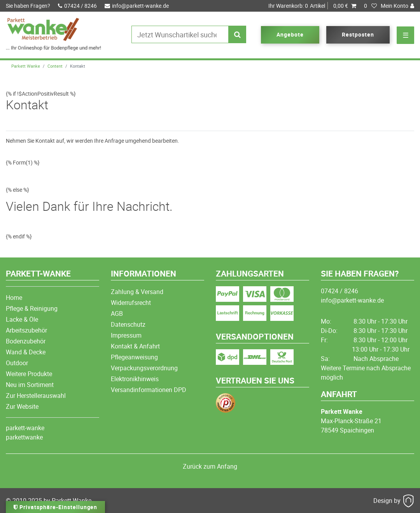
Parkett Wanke (26, 66)
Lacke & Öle (22, 319)
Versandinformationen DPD (149, 390)
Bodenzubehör (26, 341)
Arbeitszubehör (26, 330)
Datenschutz (128, 324)
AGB (117, 313)
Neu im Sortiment (30, 385)
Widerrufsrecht (131, 303)
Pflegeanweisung (134, 357)
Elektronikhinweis (135, 379)
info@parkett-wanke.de (137, 6)
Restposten (358, 34)
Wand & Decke (26, 352)
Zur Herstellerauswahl (36, 396)
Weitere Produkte (29, 374)
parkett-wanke (25, 428)
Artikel (312, 6)
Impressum (126, 335)
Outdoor (17, 363)
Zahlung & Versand (137, 292)
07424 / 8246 (77, 6)
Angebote (290, 34)
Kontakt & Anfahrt (135, 346)
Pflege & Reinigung (32, 308)
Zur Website (22, 406)
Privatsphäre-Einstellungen (55, 507)
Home (14, 298)
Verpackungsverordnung (144, 368)
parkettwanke (24, 437)
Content (55, 66)
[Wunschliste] (371, 6)
